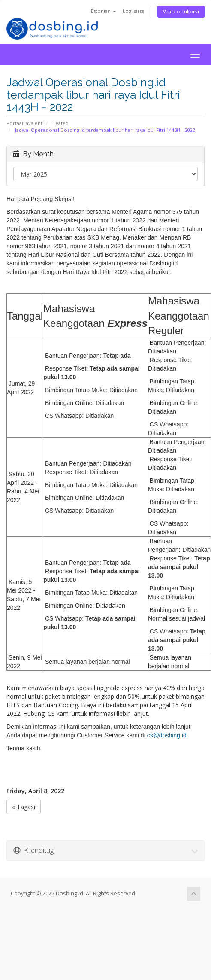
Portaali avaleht (24, 123)
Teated (60, 123)
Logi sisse (134, 11)
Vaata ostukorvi (181, 11)
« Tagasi (24, 807)
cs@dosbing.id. (168, 735)
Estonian (104, 11)
